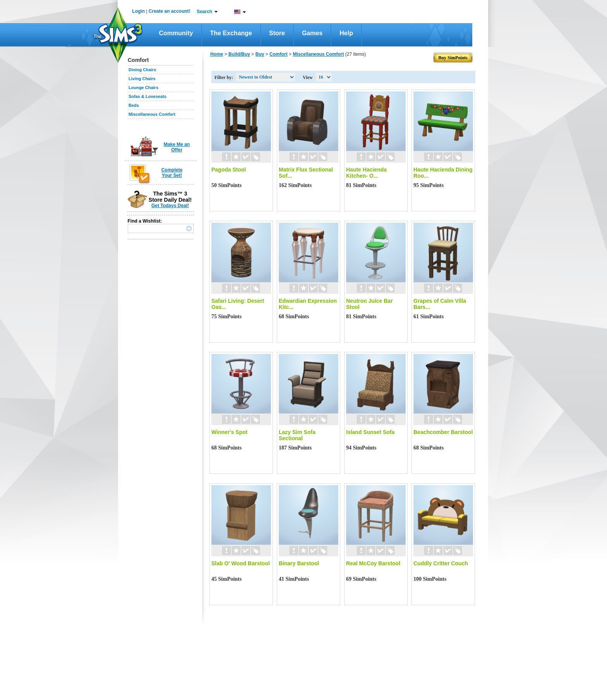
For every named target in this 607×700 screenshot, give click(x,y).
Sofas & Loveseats (147, 96)
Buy (260, 54)
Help (346, 33)
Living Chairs (142, 79)
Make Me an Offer (177, 147)
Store (277, 33)
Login (138, 11)
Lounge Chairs (143, 87)
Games (312, 33)
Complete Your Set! (172, 173)
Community (176, 33)
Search (204, 12)
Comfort (279, 54)
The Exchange (231, 33)
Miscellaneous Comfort (152, 114)
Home (217, 54)
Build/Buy (239, 54)
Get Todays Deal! (170, 206)
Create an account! (170, 11)
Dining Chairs (142, 70)
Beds (134, 105)
